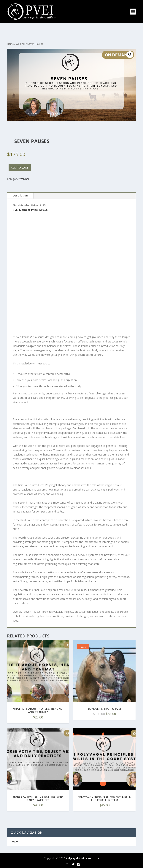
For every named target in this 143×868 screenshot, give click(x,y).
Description (20, 195)
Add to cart (20, 168)
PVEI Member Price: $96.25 (30, 210)
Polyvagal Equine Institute (82, 858)
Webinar (21, 44)
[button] (130, 55)
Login (14, 841)
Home (10, 44)
